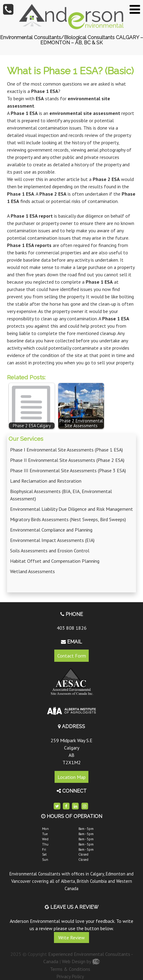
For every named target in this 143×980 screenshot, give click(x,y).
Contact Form (72, 656)
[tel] (8, 9)
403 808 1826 (72, 628)
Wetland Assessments (32, 571)
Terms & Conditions (70, 969)
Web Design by (81, 961)
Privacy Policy (70, 976)
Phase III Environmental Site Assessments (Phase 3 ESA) (68, 470)
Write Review (71, 938)
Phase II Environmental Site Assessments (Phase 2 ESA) (67, 460)
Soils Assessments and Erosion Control (50, 551)
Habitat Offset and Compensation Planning (55, 561)
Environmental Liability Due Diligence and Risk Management (71, 509)
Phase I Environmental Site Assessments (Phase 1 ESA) (66, 450)
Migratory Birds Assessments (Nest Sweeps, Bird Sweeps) (68, 519)
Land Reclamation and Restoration (46, 481)
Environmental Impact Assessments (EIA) (52, 540)
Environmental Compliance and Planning (51, 530)
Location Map (72, 777)
